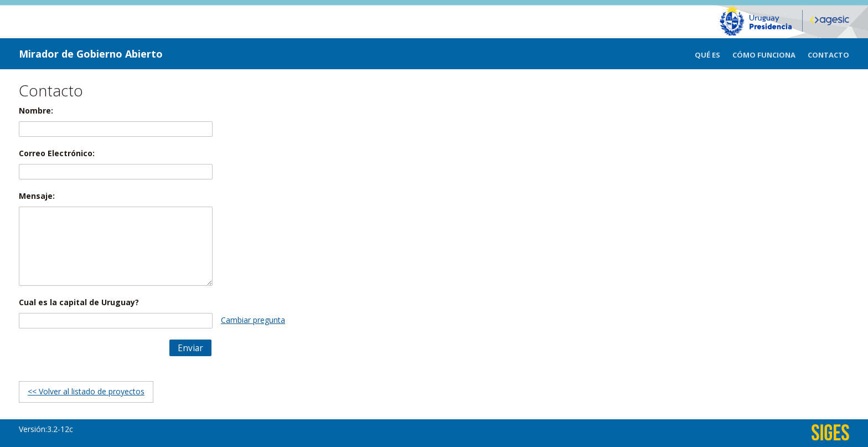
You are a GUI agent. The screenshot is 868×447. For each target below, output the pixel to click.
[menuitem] (714, 54)
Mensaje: (37, 196)
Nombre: (36, 111)
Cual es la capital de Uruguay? (79, 302)
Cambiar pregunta (253, 320)
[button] (191, 348)
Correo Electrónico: (57, 153)
